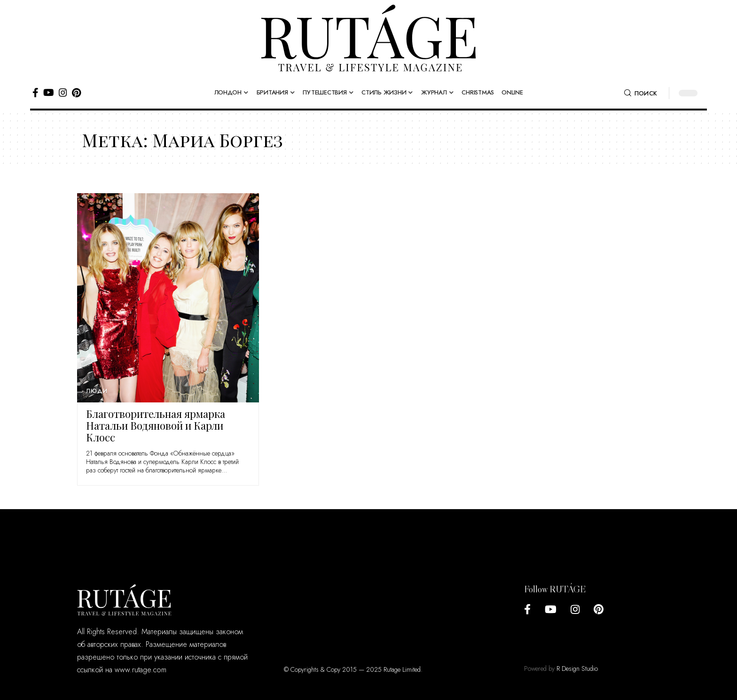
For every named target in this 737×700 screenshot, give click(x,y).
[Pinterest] (76, 93)
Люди (97, 391)
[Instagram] (63, 93)
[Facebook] (35, 93)
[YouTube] (49, 93)
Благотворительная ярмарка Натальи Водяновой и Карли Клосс (156, 425)
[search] (641, 93)
